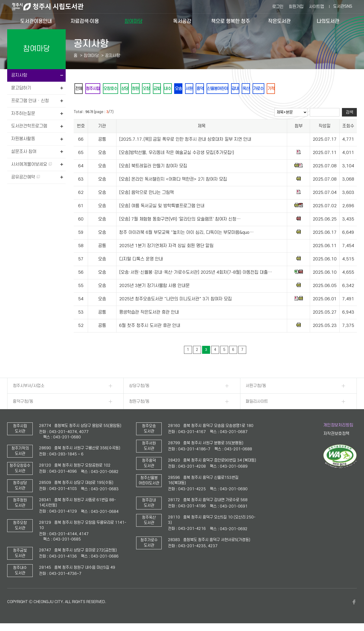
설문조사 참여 (24, 152)
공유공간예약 (26, 177)
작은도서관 (279, 21)
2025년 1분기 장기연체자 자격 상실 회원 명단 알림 (166, 247)
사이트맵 (316, 7)
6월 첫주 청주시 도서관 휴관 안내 (150, 327)
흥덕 (222, 89)
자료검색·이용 (85, 21)
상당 (133, 89)
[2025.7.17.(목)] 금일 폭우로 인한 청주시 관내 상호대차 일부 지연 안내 (185, 140)
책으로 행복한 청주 (231, 21)
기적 (304, 89)
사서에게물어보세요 (32, 164)
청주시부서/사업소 (29, 387)
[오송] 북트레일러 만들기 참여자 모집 (153, 167)
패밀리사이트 (257, 402)
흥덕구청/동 (23, 402)
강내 (262, 89)
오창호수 (116, 89)
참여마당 (133, 21)
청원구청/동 (139, 402)
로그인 (278, 7)
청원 (145, 89)
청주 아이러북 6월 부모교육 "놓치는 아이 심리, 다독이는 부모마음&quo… (186, 234)
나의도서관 (328, 21)
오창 (158, 89)
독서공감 (182, 21)
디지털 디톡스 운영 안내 (141, 260)
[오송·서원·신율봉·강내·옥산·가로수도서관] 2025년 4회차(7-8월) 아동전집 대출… (196, 273)
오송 (196, 89)
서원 (209, 89)
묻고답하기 (21, 88)
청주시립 (96, 89)
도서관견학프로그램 (29, 126)
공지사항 (19, 75)
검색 (349, 113)
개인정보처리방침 (338, 426)
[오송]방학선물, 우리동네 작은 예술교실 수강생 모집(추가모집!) (177, 154)
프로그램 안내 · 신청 (30, 101)
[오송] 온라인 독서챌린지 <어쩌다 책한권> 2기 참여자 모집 (173, 180)
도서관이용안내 (36, 21)
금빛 (171, 89)
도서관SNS (343, 6)
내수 (184, 89)
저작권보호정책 (336, 434)
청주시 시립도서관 (52, 7)
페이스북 (354, 603)
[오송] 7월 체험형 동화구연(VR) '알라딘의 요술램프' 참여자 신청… (180, 220)
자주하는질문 (23, 114)
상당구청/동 (139, 387)
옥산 (275, 89)
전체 (80, 89)
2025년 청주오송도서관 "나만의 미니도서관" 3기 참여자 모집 (175, 300)
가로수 (290, 89)
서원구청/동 (256, 387)
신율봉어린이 (242, 89)
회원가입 (296, 7)
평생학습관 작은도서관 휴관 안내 (149, 313)
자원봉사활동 (23, 139)
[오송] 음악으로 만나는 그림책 (147, 194)
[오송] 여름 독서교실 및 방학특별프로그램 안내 (162, 207)
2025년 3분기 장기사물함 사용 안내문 (154, 287)
